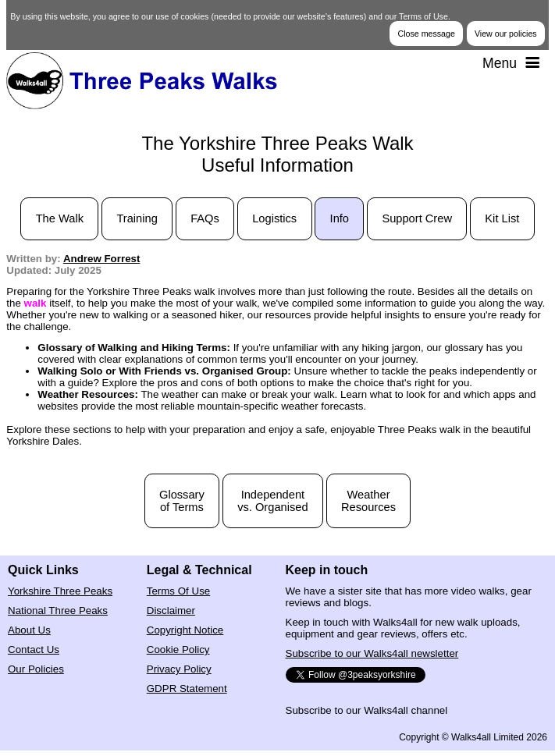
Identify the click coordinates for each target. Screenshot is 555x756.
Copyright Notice (185, 630)
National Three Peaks (58, 610)
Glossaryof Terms (182, 501)
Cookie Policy (178, 650)
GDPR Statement (187, 689)
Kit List (502, 218)
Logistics (274, 218)
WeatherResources (368, 501)
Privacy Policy (179, 669)
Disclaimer (171, 610)
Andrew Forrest (102, 259)
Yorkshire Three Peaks (60, 591)
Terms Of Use (178, 591)
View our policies (506, 34)
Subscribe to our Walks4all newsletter (372, 653)
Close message (426, 34)
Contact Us (34, 650)
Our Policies (36, 669)
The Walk (60, 218)
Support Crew (417, 218)
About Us (29, 630)
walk (36, 303)
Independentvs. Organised (272, 501)
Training (137, 218)
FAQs (205, 218)
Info (340, 218)
